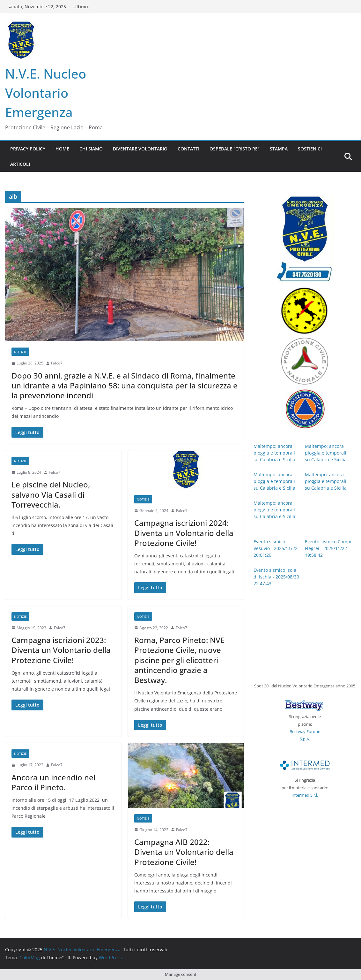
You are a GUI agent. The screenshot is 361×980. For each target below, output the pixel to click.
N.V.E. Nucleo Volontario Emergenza (46, 93)
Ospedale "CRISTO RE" (235, 149)
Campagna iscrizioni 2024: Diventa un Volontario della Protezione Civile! (184, 533)
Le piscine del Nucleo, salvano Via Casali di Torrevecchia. (51, 494)
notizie (20, 352)
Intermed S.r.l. (305, 795)
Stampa (279, 149)
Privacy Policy (28, 149)
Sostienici (310, 149)
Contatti (188, 149)
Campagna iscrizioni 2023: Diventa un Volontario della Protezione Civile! (61, 650)
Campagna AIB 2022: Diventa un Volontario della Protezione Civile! (184, 852)
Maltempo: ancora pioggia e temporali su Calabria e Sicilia (274, 453)
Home (62, 149)
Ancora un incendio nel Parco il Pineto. (53, 782)
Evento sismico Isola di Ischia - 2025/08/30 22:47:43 (276, 577)
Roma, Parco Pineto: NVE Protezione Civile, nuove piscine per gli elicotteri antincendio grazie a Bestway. (179, 660)
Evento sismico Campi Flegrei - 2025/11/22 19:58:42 (328, 548)
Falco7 (57, 363)
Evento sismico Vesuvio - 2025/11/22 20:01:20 (276, 548)
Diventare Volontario (140, 149)
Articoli (20, 164)
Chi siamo (91, 149)
